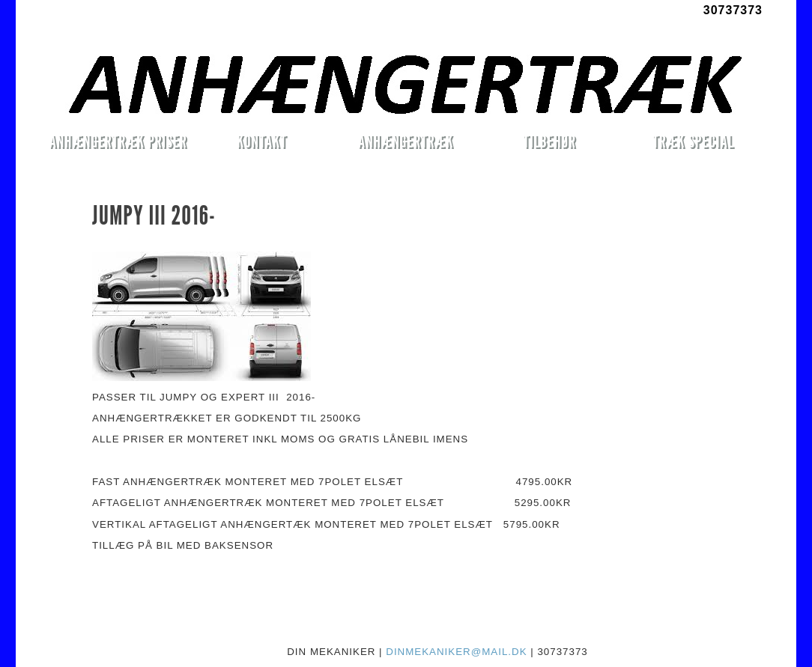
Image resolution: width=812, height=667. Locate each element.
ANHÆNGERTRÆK (406, 141)
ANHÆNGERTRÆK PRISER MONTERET (118, 144)
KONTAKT (262, 141)
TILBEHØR (549, 141)
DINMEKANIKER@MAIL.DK (456, 652)
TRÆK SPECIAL (693, 141)
